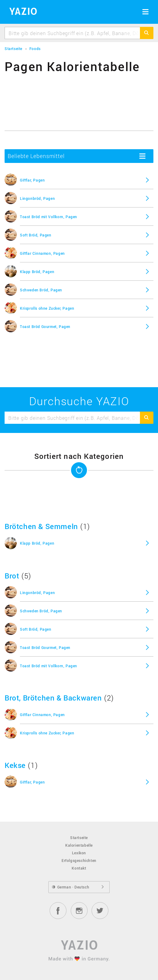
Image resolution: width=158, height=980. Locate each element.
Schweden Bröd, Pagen (41, 290)
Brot (12, 576)
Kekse (15, 765)
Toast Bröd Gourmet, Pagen (45, 326)
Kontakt (79, 868)
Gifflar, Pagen (32, 180)
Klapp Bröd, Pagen (37, 272)
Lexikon (79, 853)
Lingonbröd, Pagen (37, 198)
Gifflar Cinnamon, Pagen (42, 253)
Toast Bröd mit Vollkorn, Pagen (49, 217)
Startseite (79, 838)
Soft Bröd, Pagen (36, 235)
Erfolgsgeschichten (79, 860)
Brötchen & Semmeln (41, 526)
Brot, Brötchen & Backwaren (53, 698)
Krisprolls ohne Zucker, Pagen (47, 308)
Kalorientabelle (79, 845)
